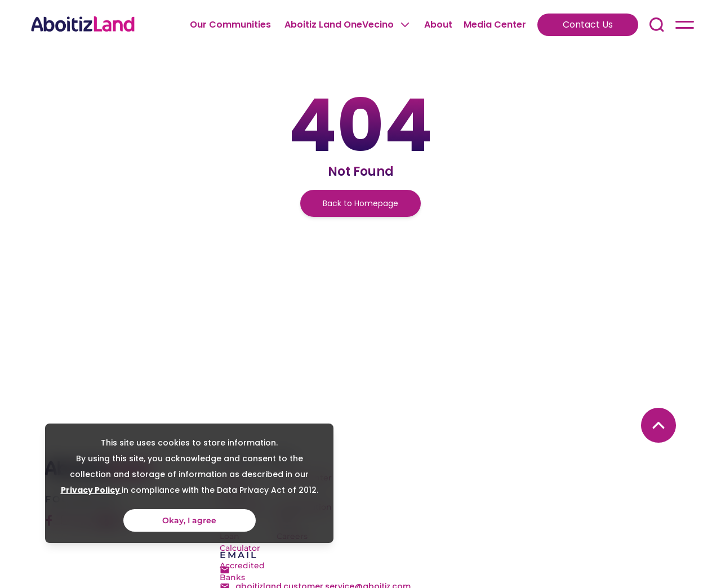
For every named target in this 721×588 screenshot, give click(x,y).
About (438, 24)
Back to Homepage (360, 203)
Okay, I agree (188, 520)
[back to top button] (658, 425)
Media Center (495, 24)
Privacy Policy (90, 490)
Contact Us (588, 24)
